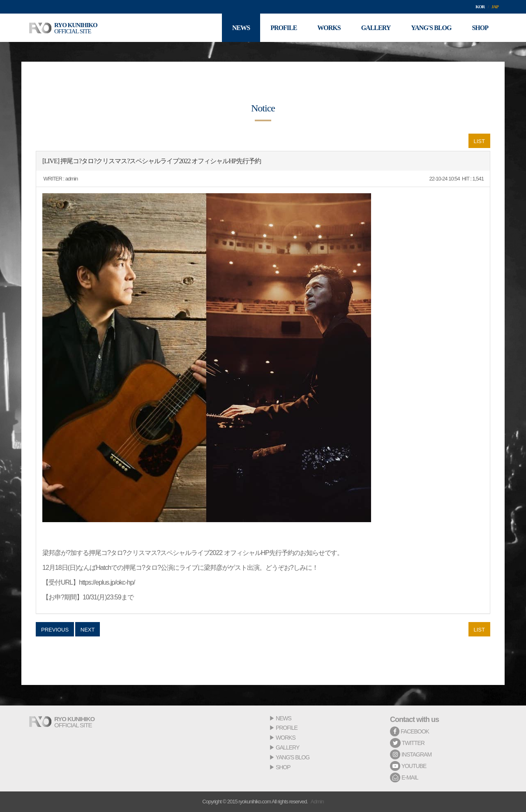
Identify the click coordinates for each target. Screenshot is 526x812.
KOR (480, 7)
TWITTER (407, 743)
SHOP (283, 767)
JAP (495, 7)
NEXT (88, 630)
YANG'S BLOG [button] (431, 28)
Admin (317, 802)
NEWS (284, 718)
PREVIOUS (55, 630)
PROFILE (287, 728)
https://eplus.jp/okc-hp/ (107, 582)
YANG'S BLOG (293, 757)
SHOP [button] (480, 28)
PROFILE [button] (284, 28)
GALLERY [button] (376, 28)
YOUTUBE (408, 766)
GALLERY (287, 747)
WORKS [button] (329, 28)
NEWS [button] (241, 28)
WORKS (286, 738)
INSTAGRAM (411, 754)
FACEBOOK (409, 731)
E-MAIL (404, 777)
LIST (479, 141)
